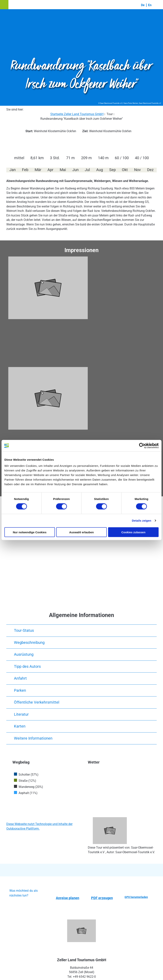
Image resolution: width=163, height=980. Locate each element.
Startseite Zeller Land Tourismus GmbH (77, 114)
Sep (112, 170)
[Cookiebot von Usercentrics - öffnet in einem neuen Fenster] (142, 446)
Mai (63, 170)
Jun (75, 170)
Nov (137, 170)
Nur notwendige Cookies (30, 532)
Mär (38, 170)
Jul (87, 170)
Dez (150, 170)
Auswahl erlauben (81, 532)
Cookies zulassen (133, 532)
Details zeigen (141, 521)
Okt (125, 170)
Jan (13, 170)
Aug (100, 170)
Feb (25, 170)
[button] (4, 5)
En (150, 5)
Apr (50, 170)
